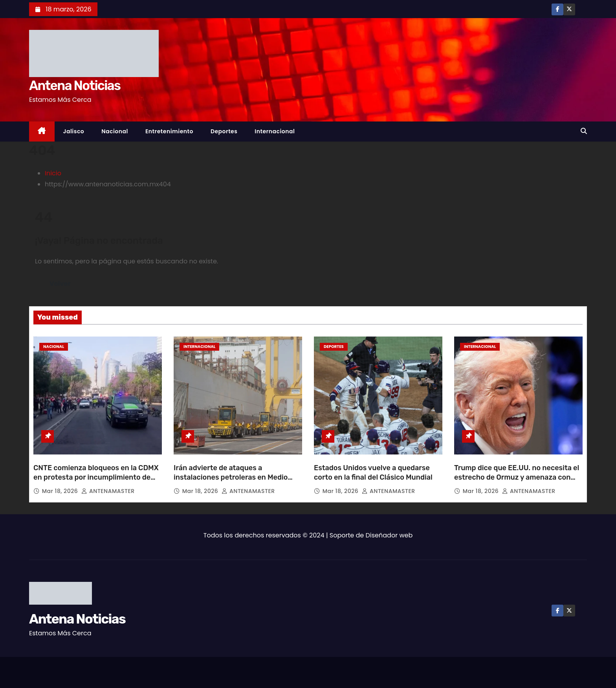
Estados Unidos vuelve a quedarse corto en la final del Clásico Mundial (373, 473)
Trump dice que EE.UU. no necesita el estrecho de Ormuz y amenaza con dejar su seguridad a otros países (517, 477)
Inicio (53, 173)
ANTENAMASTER (108, 491)
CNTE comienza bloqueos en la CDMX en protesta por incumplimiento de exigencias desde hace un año (96, 477)
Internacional (275, 131)
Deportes (224, 131)
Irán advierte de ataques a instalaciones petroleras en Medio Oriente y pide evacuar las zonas (231, 477)
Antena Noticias (75, 86)
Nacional (115, 131)
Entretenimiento (169, 131)
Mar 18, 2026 (61, 491)
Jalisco (74, 131)
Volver (60, 284)
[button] (584, 131)
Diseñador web (389, 535)
